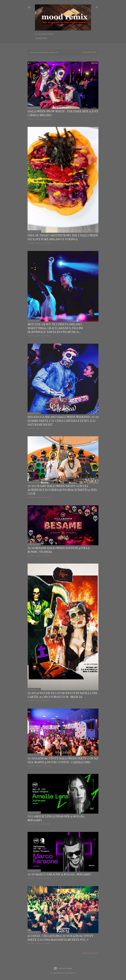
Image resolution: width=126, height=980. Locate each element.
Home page (42, 38)
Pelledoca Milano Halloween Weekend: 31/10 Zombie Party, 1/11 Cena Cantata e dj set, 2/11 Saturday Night (63, 421)
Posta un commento (43, 119)
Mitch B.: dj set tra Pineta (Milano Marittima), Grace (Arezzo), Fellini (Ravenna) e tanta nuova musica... (55, 328)
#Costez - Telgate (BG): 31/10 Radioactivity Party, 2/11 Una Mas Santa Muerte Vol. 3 (60, 938)
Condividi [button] (31, 119)
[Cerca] (97, 7)
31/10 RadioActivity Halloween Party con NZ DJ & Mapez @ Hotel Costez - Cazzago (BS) (63, 760)
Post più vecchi (90, 953)
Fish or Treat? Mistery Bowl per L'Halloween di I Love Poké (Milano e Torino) (63, 237)
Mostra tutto (90, 52)
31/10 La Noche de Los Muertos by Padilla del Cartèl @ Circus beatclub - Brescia (63, 695)
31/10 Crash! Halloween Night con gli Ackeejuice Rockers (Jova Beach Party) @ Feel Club (62, 490)
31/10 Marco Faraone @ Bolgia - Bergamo (59, 874)
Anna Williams (71, 973)
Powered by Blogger (63, 968)
